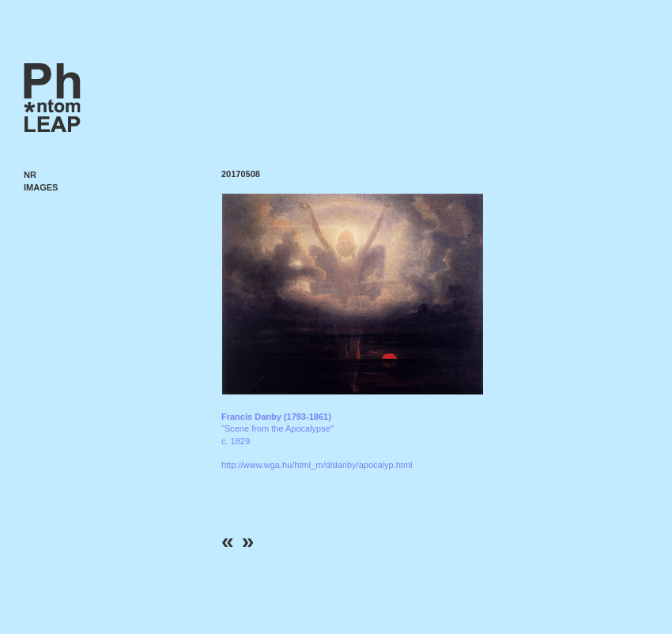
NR (30, 175)
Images (41, 187)
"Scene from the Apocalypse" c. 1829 (277, 429)
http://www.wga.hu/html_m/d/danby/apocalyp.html (317, 465)
